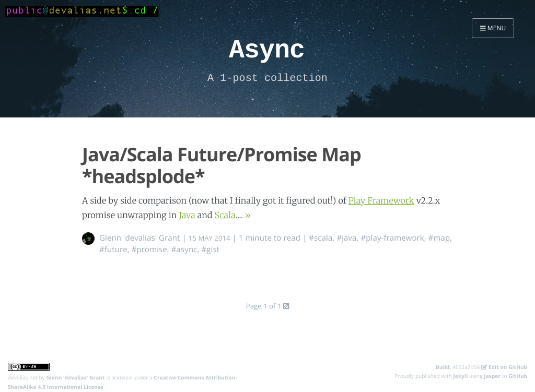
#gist (210, 250)
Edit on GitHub (504, 367)
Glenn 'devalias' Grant (140, 238)
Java (187, 216)
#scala (321, 238)
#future (113, 250)
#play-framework (393, 238)
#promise (149, 250)
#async (184, 250)
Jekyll (461, 376)
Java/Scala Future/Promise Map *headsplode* (222, 165)
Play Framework (381, 201)
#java (346, 238)
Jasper (492, 376)
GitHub (518, 376)
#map (439, 238)
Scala (225, 216)
